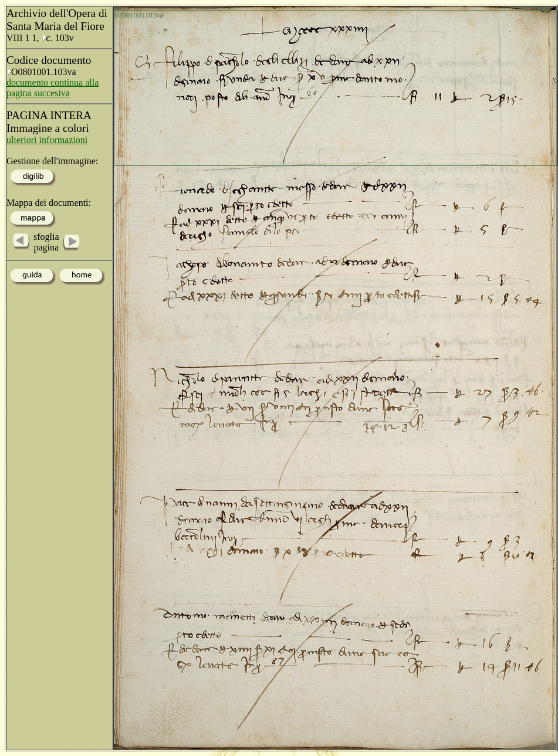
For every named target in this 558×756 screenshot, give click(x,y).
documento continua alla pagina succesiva (53, 88)
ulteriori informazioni (47, 140)
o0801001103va (139, 15)
